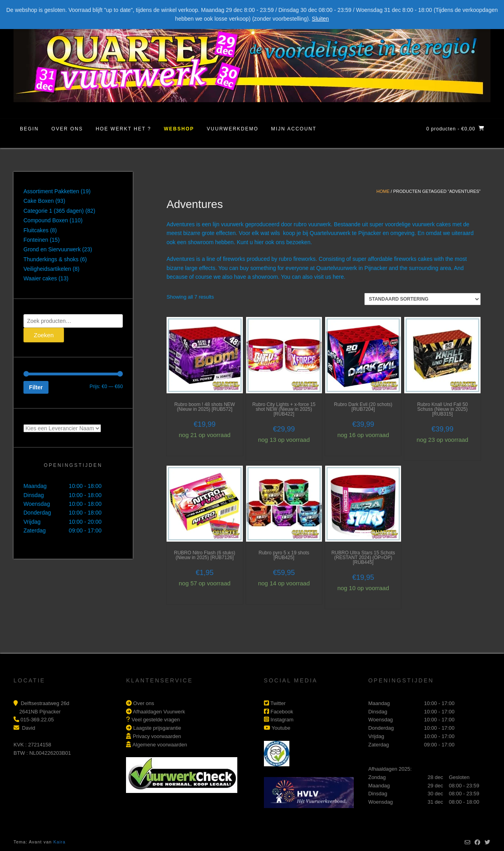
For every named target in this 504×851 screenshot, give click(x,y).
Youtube (281, 728)
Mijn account (294, 129)
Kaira (59, 842)
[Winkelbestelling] (423, 299)
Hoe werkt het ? (124, 129)
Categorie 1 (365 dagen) (54, 211)
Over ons (67, 129)
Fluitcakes (36, 230)
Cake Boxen (39, 201)
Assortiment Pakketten (51, 191)
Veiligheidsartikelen (47, 269)
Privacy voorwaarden (157, 736)
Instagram (282, 720)
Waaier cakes (40, 278)
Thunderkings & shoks (51, 259)
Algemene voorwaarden (160, 745)
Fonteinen (36, 240)
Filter (36, 387)
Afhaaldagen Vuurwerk (159, 712)
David (28, 728)
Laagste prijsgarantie (157, 728)
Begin (29, 129)
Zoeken (44, 335)
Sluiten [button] (321, 19)
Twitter (278, 703)
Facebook (282, 712)
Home (383, 191)
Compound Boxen (46, 220)
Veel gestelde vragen (156, 720)
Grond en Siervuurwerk (52, 249)
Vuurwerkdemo (233, 129)
